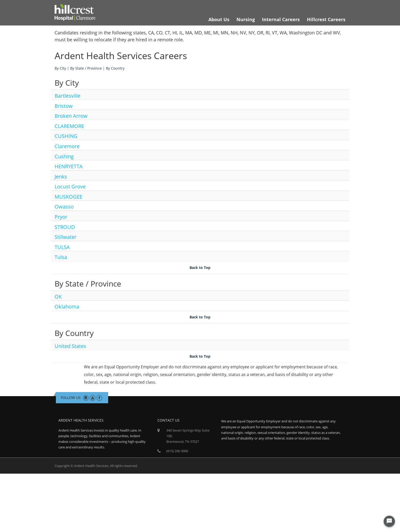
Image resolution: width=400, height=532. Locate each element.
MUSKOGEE (68, 197)
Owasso (64, 207)
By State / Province (86, 68)
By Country (115, 68)
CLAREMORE (69, 126)
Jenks (61, 177)
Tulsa (61, 257)
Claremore (67, 146)
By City (60, 68)
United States (70, 346)
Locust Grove (70, 186)
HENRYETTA (69, 166)
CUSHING (66, 136)
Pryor (61, 217)
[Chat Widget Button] (389, 521)
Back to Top (200, 268)
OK (58, 297)
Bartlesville (67, 96)
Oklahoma (67, 307)
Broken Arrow (71, 116)
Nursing (246, 19)
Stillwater (66, 237)
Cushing (64, 156)
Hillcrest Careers (326, 19)
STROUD (65, 227)
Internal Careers (281, 19)
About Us (219, 19)
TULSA (62, 247)
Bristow (64, 106)
